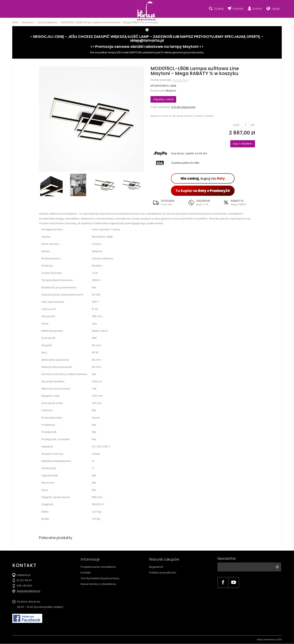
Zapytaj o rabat (163, 99)
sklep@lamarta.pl (147, 40)
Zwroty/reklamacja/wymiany (100, 577)
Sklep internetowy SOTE (269, 640)
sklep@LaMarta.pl (28, 591)
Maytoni (171, 91)
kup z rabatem (243, 144)
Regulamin (156, 565)
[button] (168, 203)
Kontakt (86, 571)
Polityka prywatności (163, 571)
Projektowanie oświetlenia (98, 565)
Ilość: (237, 125)
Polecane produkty (56, 538)
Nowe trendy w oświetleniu (98, 583)
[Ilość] (245, 125)
